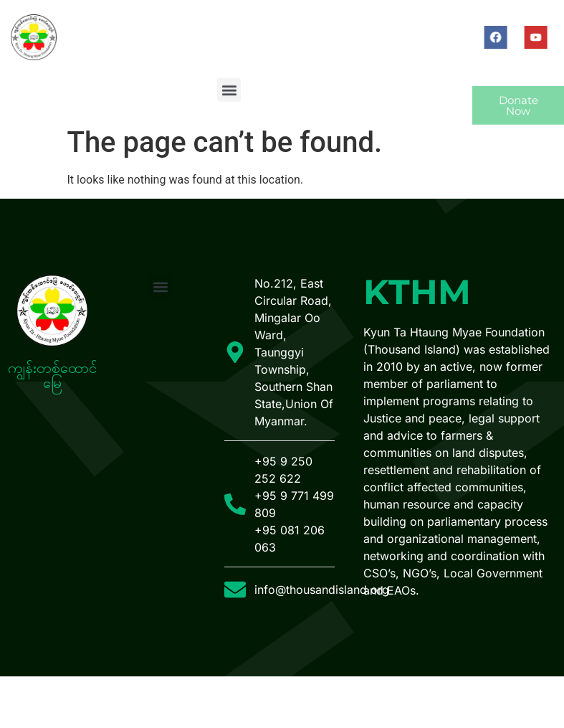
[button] (229, 94)
